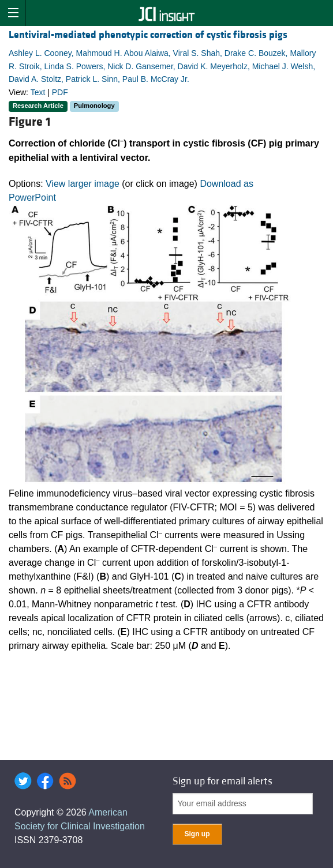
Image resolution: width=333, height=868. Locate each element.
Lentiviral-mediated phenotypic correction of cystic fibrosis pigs (148, 35)
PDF (60, 92)
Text (38, 92)
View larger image (83, 184)
